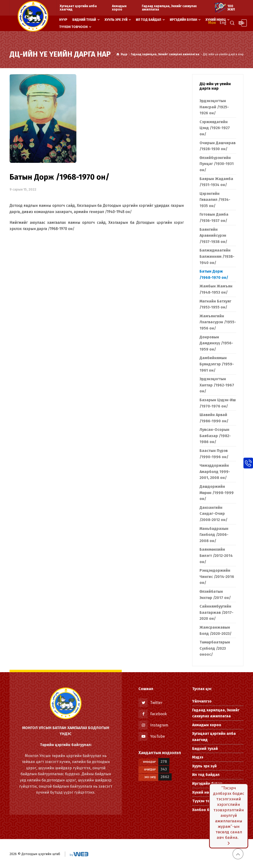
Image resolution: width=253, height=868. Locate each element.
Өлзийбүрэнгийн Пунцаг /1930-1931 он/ (217, 164)
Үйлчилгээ (202, 701)
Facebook (158, 714)
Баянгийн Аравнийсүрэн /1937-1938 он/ (213, 236)
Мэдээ (198, 757)
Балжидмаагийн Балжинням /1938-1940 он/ (217, 256)
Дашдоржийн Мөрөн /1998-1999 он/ (217, 493)
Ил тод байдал (206, 775)
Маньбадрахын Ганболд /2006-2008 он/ (214, 535)
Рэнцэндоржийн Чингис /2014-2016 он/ (217, 577)
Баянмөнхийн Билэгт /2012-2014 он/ (216, 555)
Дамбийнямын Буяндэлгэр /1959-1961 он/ (217, 364)
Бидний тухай (205, 749)
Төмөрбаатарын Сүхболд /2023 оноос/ (215, 648)
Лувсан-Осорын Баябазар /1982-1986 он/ (215, 436)
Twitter (156, 703)
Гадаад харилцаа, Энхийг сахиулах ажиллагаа (169, 8)
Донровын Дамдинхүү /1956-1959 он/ (216, 343)
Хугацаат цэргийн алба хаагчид (78, 8)
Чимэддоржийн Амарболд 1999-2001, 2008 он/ (215, 472)
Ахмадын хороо (119, 8)
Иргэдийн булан (207, 783)
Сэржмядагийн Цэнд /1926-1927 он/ (215, 128)
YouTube (158, 736)
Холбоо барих (205, 810)
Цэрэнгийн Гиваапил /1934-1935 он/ (215, 200)
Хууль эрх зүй (204, 766)
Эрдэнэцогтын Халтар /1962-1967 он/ (217, 385)
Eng (223, 23)
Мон (212, 23)
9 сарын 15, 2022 (23, 190)
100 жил (231, 8)
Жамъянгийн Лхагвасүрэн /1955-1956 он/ (218, 322)
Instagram (159, 725)
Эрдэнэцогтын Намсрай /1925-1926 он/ (214, 107)
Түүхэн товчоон (207, 801)
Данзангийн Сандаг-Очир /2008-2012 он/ (213, 514)
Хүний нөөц (203, 792)
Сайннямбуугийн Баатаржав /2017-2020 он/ (216, 612)
